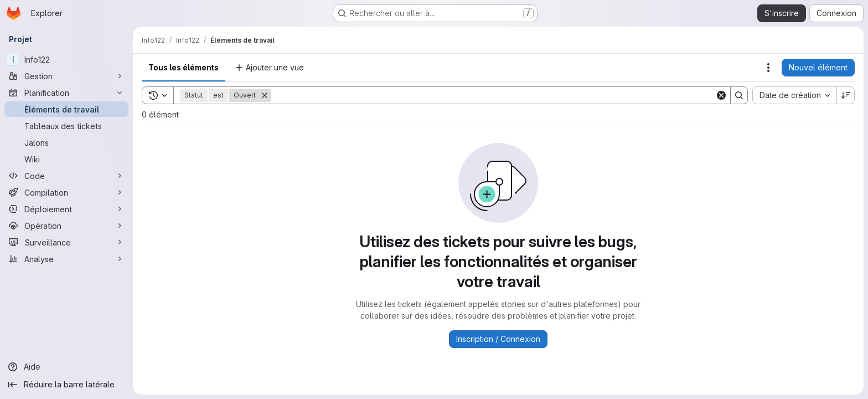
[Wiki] (66, 159)
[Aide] (66, 367)
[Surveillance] (66, 242)
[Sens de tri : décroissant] (846, 95)
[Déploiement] (66, 209)
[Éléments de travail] (66, 109)
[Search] (493, 95)
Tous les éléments (184, 67)
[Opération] (66, 226)
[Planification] (66, 93)
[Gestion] (66, 76)
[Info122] (66, 59)
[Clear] (721, 95)
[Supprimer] (265, 95)
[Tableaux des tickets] (66, 126)
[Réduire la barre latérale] (66, 385)
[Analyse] (66, 259)
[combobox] (794, 95)
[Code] (66, 176)
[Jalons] (66, 142)
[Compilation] (66, 192)
